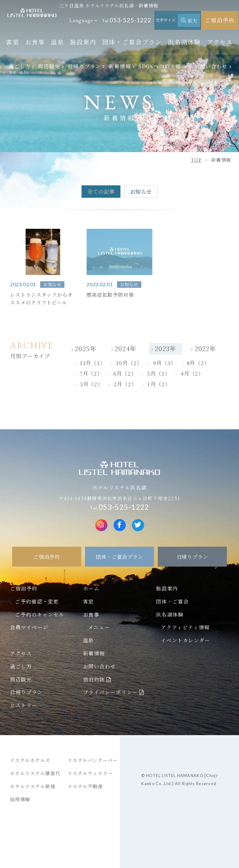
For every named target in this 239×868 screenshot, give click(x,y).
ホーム (91, 588)
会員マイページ (29, 627)
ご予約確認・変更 (37, 601)
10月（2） (129, 363)
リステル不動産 (85, 786)
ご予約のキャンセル (40, 614)
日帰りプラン (85, 66)
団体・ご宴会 (172, 601)
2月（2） (125, 384)
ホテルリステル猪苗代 (35, 773)
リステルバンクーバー (93, 760)
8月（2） (198, 363)
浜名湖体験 (184, 42)
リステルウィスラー (90, 773)
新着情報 (120, 66)
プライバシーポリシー (110, 692)
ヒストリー (24, 705)
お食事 (35, 42)
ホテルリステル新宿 (33, 786)
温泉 (57, 42)
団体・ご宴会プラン (132, 42)
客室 (13, 42)
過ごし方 (20, 66)
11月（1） (93, 363)
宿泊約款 (94, 679)
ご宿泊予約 (220, 20)
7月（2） (91, 373)
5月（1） (158, 373)
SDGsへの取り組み (163, 66)
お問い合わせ (211, 66)
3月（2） (91, 384)
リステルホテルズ (30, 760)
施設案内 (83, 42)
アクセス (220, 42)
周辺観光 (49, 66)
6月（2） (125, 373)
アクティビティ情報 (185, 627)
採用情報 (20, 799)
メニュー (99, 627)
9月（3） (164, 363)
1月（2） (159, 384)
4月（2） (192, 373)
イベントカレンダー (185, 640)
